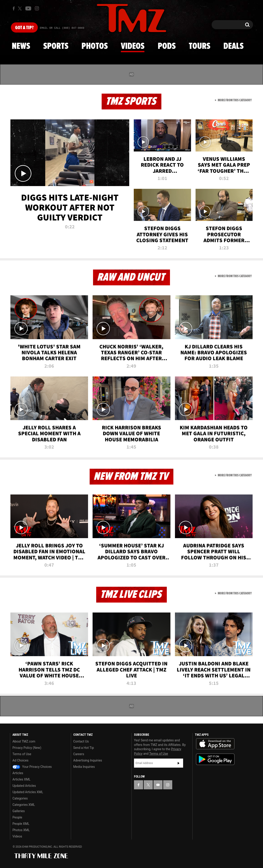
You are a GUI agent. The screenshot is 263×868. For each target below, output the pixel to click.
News (21, 46)
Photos (95, 46)
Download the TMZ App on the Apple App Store (215, 744)
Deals (233, 46)
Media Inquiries (84, 767)
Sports (56, 46)
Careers (79, 754)
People (17, 817)
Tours (200, 46)
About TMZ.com (24, 741)
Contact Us (81, 741)
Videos (133, 46)
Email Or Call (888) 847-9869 (62, 28)
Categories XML (24, 805)
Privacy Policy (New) (27, 748)
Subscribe (179, 763)
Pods (167, 46)
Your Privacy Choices (32, 767)
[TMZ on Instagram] (37, 8)
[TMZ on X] (20, 8)
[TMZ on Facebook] (14, 8)
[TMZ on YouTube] (158, 785)
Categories (20, 798)
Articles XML (22, 779)
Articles (18, 773)
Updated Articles (24, 786)
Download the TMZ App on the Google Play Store (215, 759)
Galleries (19, 811)
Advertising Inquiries (88, 760)
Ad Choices (20, 760)
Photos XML (21, 830)
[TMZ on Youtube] (28, 8)
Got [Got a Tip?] (24, 28)
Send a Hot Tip (84, 748)
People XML (21, 824)
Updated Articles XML (28, 792)
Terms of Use (22, 754)
